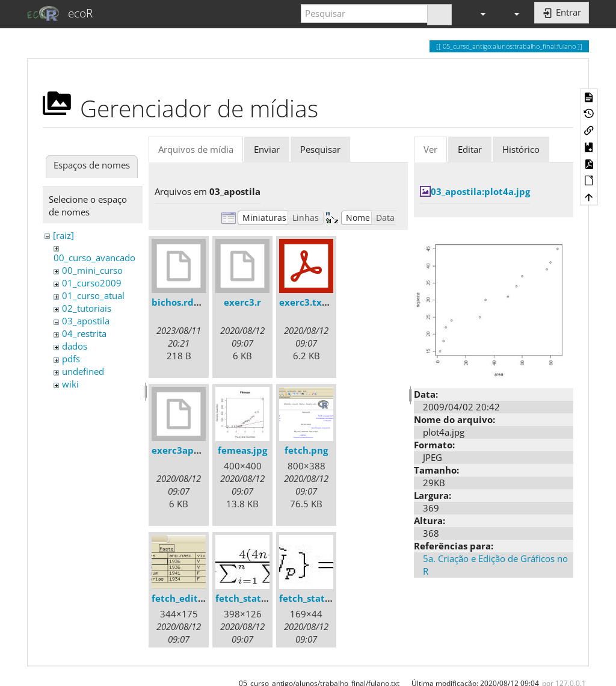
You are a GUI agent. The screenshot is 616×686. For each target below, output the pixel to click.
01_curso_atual (93, 295)
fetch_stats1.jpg (251, 598)
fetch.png (306, 450)
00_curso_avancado (94, 258)
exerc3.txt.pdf (312, 302)
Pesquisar (320, 149)
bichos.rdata (180, 302)
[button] (478, 14)
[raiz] (63, 235)
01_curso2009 (92, 283)
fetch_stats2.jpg (315, 598)
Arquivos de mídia (196, 149)
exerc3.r (242, 302)
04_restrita (84, 333)
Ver (430, 149)
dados (75, 346)
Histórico (521, 149)
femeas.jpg (242, 450)
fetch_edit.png (184, 598)
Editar (470, 149)
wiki (70, 384)
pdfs (71, 359)
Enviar (267, 149)
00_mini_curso (92, 270)
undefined (83, 371)
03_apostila (86, 321)
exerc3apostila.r (189, 450)
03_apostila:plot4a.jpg (480, 191)
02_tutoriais (87, 308)
